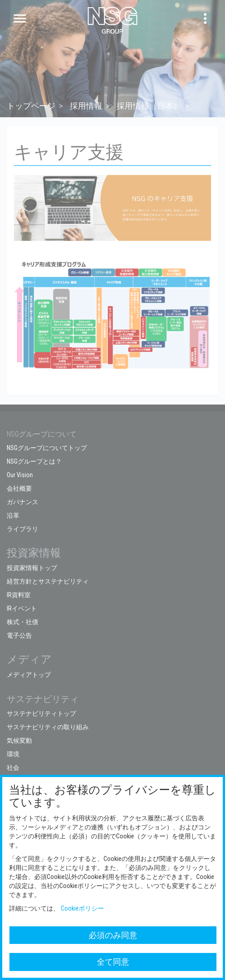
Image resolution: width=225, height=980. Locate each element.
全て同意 (113, 962)
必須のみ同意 (113, 935)
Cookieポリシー (82, 908)
